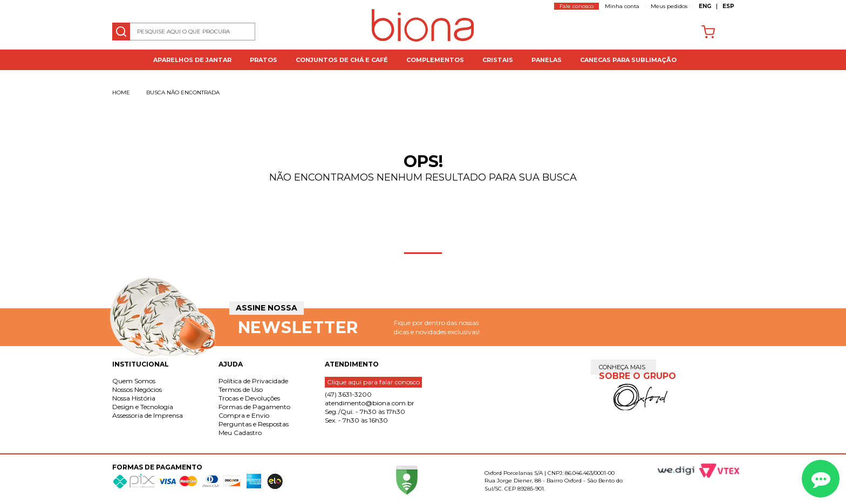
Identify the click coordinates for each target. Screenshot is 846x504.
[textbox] (184, 32)
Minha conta (622, 6)
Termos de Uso (241, 389)
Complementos (435, 60)
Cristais (498, 60)
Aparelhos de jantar (192, 60)
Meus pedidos (669, 6)
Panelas (547, 60)
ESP (728, 6)
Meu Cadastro (240, 433)
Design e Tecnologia (143, 407)
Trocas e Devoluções (249, 398)
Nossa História (134, 398)
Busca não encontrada (183, 92)
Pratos (264, 60)
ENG (705, 6)
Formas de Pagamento (254, 407)
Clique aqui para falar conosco (373, 382)
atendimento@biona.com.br (370, 403)
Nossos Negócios (137, 389)
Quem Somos (134, 381)
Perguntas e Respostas (254, 424)
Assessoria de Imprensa (148, 415)
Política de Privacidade (253, 381)
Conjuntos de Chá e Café (342, 60)
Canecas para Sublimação (628, 60)
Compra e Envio (244, 415)
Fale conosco (576, 6)
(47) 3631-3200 (348, 394)
